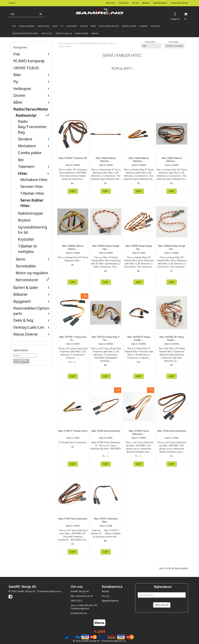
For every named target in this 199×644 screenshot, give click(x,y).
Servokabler (26, 266)
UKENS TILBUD (26, 68)
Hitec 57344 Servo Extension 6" (106, 432)
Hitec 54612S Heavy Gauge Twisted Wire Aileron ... (172, 247)
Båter (18, 102)
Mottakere (27, 146)
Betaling (146, 3)
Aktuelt (105, 591)
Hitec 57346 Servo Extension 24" (172, 432)
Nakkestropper (31, 213)
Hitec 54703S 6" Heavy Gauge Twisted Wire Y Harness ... (139, 340)
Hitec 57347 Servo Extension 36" (73, 520)
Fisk (17, 54)
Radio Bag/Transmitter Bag (32, 127)
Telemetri (26, 166)
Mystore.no (56, 591)
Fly (16, 81)
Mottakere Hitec (34, 180)
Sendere (25, 139)
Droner (19, 95)
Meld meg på (162, 605)
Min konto (110, 3)
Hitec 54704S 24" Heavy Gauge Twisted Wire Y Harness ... (172, 340)
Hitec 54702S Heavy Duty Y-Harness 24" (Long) (106, 338)
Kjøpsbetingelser (160, 3)
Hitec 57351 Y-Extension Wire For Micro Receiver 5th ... (106, 520)
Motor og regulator (32, 273)
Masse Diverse (25, 334)
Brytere (24, 220)
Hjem (61, 43)
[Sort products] (174, 46)
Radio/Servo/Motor (31, 109)
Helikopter (22, 88)
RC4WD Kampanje (29, 61)
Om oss (135, 3)
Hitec (23, 173)
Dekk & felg (23, 320)
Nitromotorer (27, 280)
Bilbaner (21, 294)
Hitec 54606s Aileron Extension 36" (73, 247)
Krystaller (26, 239)
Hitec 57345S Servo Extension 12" (139, 432)
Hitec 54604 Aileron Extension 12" (139, 160)
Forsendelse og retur (179, 3)
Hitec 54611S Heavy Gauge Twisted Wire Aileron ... (139, 247)
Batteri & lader (26, 287)
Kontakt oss (123, 3)
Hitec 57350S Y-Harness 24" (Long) (73, 160)
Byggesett (22, 301)
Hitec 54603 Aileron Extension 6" (106, 160)
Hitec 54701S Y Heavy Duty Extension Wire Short (73, 338)
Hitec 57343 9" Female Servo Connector (73, 432)
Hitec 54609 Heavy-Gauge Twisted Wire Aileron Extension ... (106, 249)
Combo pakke (30, 153)
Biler (17, 75)
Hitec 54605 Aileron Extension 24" (172, 160)
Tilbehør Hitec (32, 193)
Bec (21, 160)
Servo (21, 259)
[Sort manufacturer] (151, 46)
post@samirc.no (79, 613)
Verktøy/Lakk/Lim (29, 327)
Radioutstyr (26, 115)
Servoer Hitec (32, 186)
